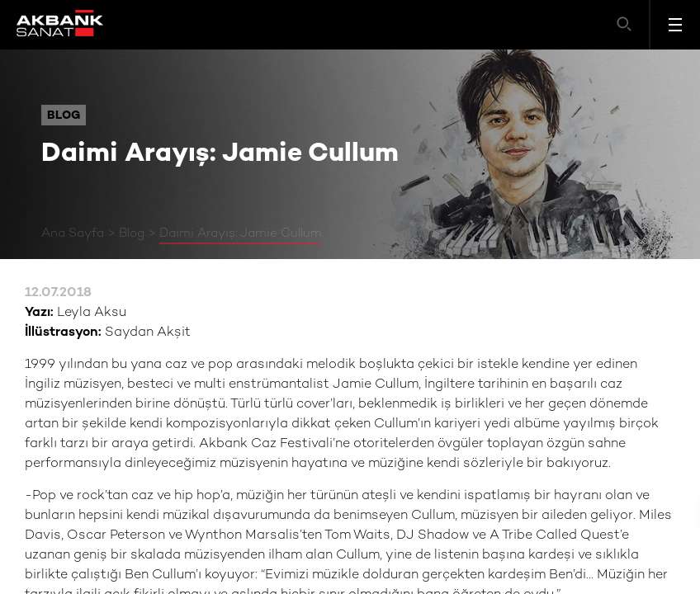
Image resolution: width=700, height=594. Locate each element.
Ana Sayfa (73, 233)
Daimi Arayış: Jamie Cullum (241, 233)
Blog (132, 233)
